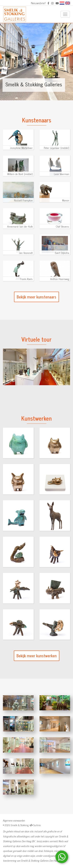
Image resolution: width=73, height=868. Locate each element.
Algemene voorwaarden (14, 820)
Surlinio (37, 825)
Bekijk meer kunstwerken (37, 656)
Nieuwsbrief (38, 3)
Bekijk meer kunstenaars (36, 297)
